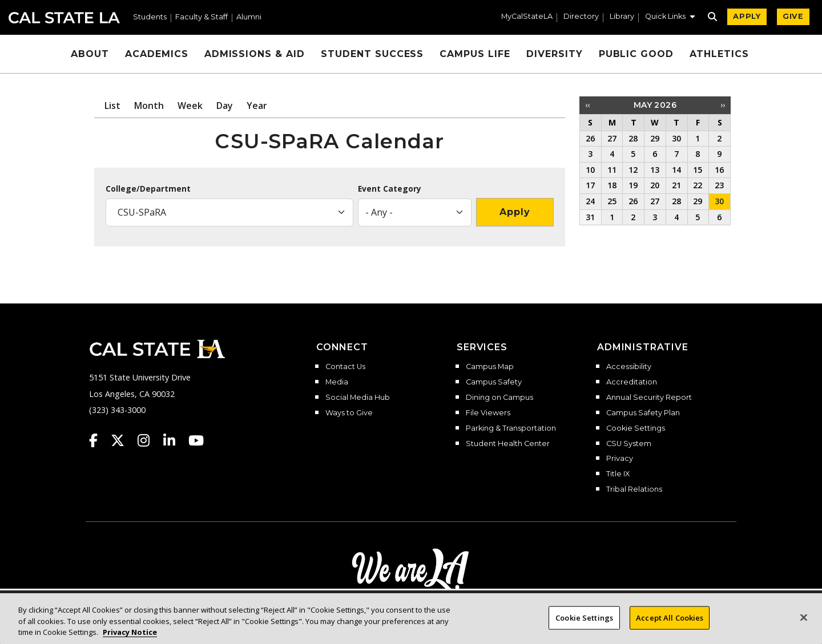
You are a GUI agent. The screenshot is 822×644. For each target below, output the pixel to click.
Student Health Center (508, 444)
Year (257, 106)
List (112, 106)
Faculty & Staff (202, 17)
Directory (581, 17)
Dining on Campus (499, 398)
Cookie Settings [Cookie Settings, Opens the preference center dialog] (584, 617)
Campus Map (490, 367)
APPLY (747, 16)
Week (190, 106)
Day (225, 106)
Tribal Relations (634, 489)
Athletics (719, 54)
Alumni (249, 17)
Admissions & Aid (255, 54)
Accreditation (632, 382)
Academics (157, 54)
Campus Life (475, 54)
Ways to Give (349, 413)
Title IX (618, 474)
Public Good (636, 54)
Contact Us (345, 367)
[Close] (804, 617)
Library (622, 17)
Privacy (620, 459)
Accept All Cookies (670, 617)
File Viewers (488, 413)
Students (150, 17)
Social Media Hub (358, 398)
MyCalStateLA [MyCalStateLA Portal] (527, 17)
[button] (670, 18)
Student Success (372, 54)
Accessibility (629, 367)
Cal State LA (64, 18)
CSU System (629, 444)
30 (719, 201)
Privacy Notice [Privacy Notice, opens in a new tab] (130, 632)
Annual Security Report (649, 398)
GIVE (793, 16)
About (90, 54)
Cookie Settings (636, 428)
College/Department (148, 189)
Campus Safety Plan (643, 413)
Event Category (390, 189)
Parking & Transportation (511, 428)
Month (149, 106)
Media (337, 382)
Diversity (555, 54)
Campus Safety (494, 382)
